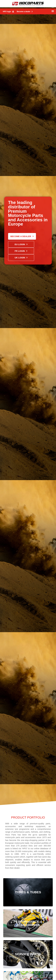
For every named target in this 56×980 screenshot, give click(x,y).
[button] (53, 11)
